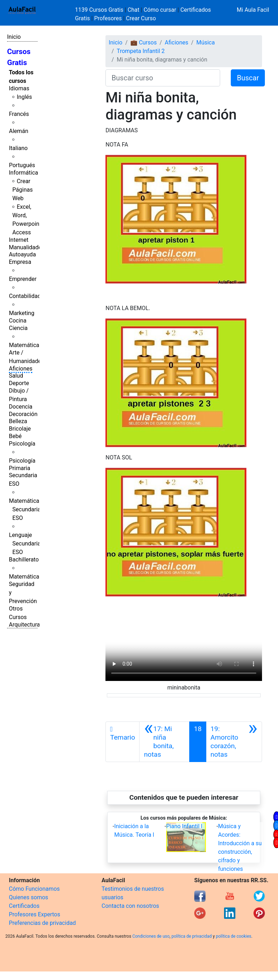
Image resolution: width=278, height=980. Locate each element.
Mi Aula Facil (253, 10)
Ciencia (18, 328)
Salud (16, 376)
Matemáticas (26, 345)
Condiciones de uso (151, 936)
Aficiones (21, 369)
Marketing (21, 313)
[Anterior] (164, 742)
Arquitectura (24, 625)
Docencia (21, 407)
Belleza (18, 421)
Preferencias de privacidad (42, 923)
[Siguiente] (234, 742)
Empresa (20, 262)
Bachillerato (24, 560)
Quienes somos (29, 897)
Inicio (14, 37)
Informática (23, 173)
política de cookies (234, 936)
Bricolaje (20, 429)
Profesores (108, 18)
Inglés (24, 97)
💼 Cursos (143, 42)
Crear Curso (141, 18)
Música (206, 42)
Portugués (22, 165)
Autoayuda (22, 254)
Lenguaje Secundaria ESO (25, 544)
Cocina (18, 321)
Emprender (23, 279)
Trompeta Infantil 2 (141, 51)
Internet (19, 240)
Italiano (18, 148)
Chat (133, 10)
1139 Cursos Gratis (100, 10)
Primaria (20, 468)
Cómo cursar (160, 10)
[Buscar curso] (163, 78)
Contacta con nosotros (130, 906)
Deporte (19, 383)
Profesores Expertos (34, 914)
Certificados (24, 906)
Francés (19, 114)
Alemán (18, 131)
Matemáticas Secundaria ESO (26, 509)
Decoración (23, 414)
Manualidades (27, 247)
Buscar (248, 78)
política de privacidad (192, 936)
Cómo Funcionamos (34, 889)
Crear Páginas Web (23, 190)
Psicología (22, 444)
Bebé (15, 436)
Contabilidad (25, 296)
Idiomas (19, 88)
